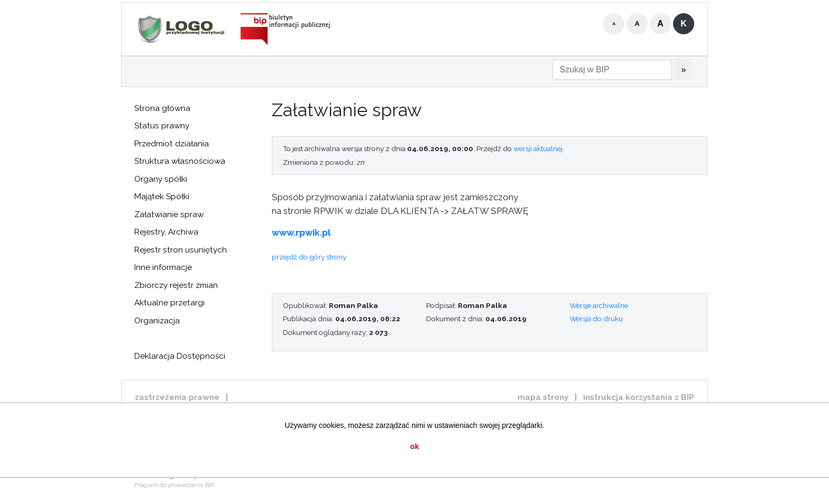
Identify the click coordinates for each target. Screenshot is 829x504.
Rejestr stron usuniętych (181, 250)
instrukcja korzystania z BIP (639, 397)
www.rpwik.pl (301, 232)
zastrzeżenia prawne (177, 397)
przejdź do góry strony (309, 257)
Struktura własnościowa (180, 161)
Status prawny (162, 126)
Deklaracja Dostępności (180, 356)
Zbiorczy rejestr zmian (176, 285)
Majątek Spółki (162, 197)
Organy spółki (161, 179)
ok (414, 446)
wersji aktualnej (538, 148)
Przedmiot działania (172, 144)
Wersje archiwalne (599, 305)
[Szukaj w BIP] (612, 70)
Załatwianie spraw (169, 214)
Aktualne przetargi (169, 303)
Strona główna (162, 108)
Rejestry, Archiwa (166, 232)
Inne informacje (163, 267)
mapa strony (543, 397)
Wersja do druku (596, 319)
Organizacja (157, 321)
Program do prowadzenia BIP (174, 485)
